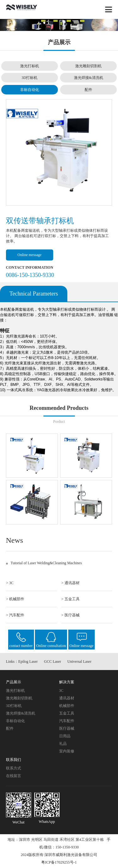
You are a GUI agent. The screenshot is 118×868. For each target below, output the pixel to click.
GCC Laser (53, 661)
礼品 (63, 744)
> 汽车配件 (15, 615)
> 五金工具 (70, 599)
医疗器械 (67, 728)
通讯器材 (67, 698)
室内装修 (67, 751)
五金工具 (67, 713)
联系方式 (14, 768)
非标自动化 (30, 90)
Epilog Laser (28, 661)
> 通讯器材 (70, 583)
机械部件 (67, 706)
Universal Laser (79, 661)
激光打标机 (30, 66)
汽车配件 (67, 721)
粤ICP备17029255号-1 (59, 862)
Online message (30, 255)
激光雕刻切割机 (88, 66)
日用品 (65, 736)
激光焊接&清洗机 (89, 78)
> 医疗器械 (70, 615)
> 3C (10, 583)
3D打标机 (29, 78)
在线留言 (14, 776)
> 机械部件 (15, 599)
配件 (88, 90)
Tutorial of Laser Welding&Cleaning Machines (46, 563)
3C (61, 691)
